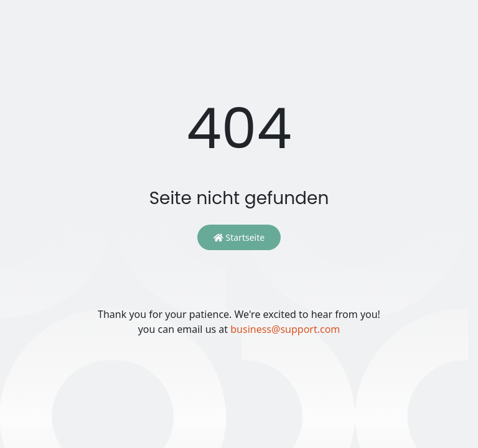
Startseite (239, 237)
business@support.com (285, 329)
